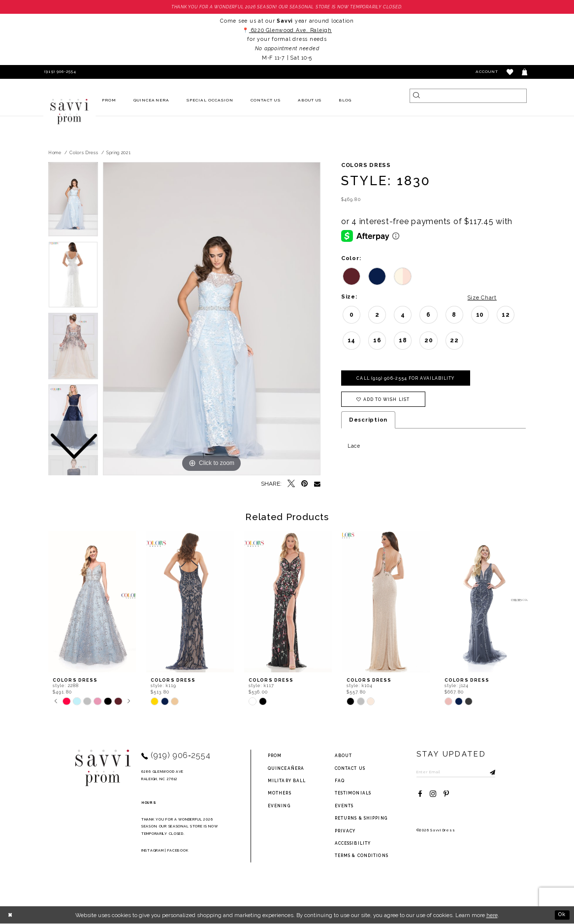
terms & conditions (362, 856)
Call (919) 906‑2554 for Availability (407, 379)
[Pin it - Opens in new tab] (304, 484)
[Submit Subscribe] (490, 772)
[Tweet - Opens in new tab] (291, 484)
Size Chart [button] (481, 297)
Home (55, 153)
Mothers (280, 793)
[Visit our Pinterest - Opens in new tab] (446, 795)
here (492, 915)
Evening (279, 806)
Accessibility (353, 843)
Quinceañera (286, 768)
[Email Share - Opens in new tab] (317, 484)
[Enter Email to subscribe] (457, 772)
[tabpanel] (212, 319)
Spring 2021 (119, 153)
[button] (510, 72)
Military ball (287, 781)
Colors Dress (84, 153)
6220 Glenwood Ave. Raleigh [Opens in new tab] (290, 30)
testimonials (353, 793)
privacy (345, 831)
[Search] (468, 96)
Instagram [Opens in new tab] (152, 850)
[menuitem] (109, 101)
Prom (275, 756)
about (344, 756)
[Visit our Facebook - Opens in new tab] (420, 795)
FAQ (340, 781)
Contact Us (350, 768)
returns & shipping (361, 819)
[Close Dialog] (11, 915)
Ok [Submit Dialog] (562, 915)
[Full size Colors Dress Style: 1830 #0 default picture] (212, 319)
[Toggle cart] (525, 72)
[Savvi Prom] (69, 112)
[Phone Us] (59, 72)
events (344, 806)
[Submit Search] (417, 96)
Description (368, 421)
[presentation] (92, 602)
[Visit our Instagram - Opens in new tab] (433, 795)
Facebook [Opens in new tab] (178, 850)
